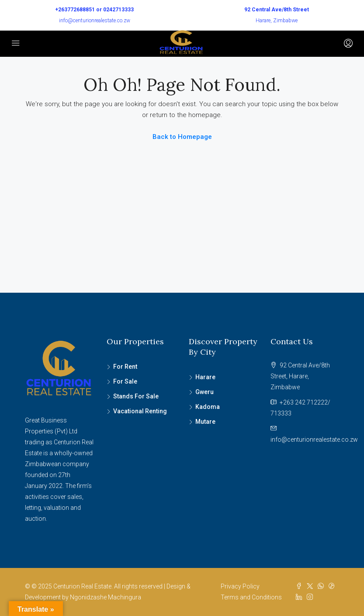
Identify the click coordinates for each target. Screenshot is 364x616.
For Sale (125, 381)
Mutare (205, 422)
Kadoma (208, 407)
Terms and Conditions (251, 597)
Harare (205, 377)
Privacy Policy (240, 586)
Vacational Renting (140, 411)
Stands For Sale (136, 396)
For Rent (125, 367)
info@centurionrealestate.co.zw (95, 21)
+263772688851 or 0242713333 (94, 10)
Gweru (205, 392)
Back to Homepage (182, 137)
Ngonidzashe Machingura (106, 597)
